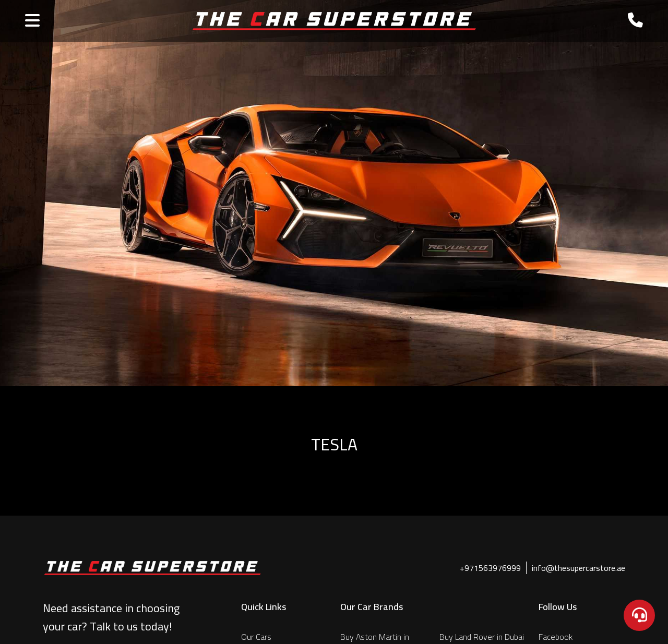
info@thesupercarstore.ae (578, 568)
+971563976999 (490, 568)
